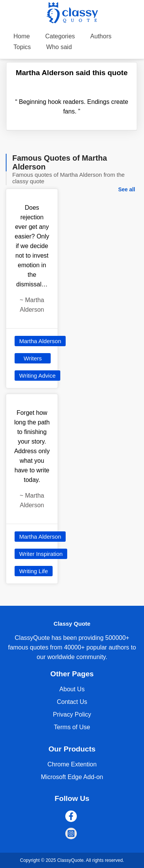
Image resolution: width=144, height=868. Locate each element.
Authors (101, 36)
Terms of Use (72, 727)
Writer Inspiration (41, 554)
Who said (59, 47)
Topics (22, 47)
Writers (33, 358)
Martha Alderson (40, 341)
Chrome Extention (72, 764)
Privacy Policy (72, 714)
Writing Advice (37, 376)
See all (127, 189)
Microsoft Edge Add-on (72, 777)
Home (22, 36)
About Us (72, 689)
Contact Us (72, 702)
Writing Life (34, 571)
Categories (60, 36)
